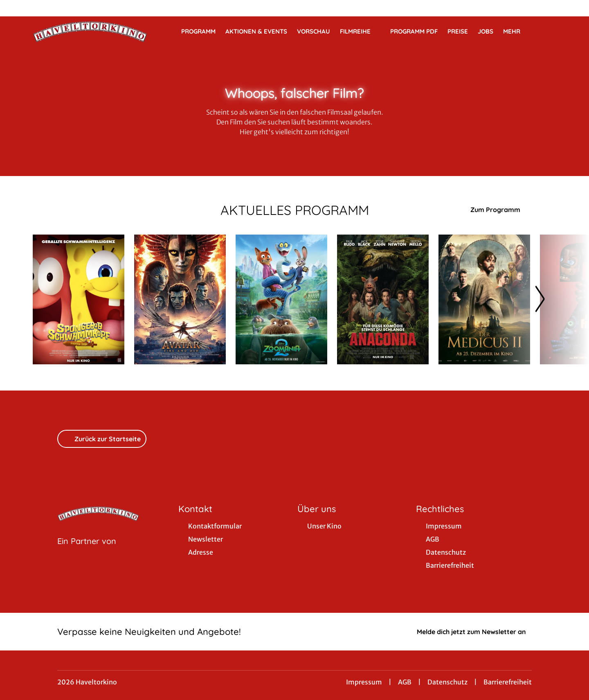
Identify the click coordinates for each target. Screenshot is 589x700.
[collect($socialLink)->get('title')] (15, 8)
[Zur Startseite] (90, 31)
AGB (405, 682)
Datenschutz (447, 682)
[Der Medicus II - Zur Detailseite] (484, 299)
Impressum (364, 682)
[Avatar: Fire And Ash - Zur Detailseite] (180, 299)
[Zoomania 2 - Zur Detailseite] (281, 299)
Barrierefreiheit (508, 682)
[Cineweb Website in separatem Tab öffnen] (87, 551)
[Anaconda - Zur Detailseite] (383, 299)
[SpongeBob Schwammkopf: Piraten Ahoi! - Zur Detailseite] (79, 299)
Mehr (517, 32)
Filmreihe (360, 32)
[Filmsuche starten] (548, 31)
